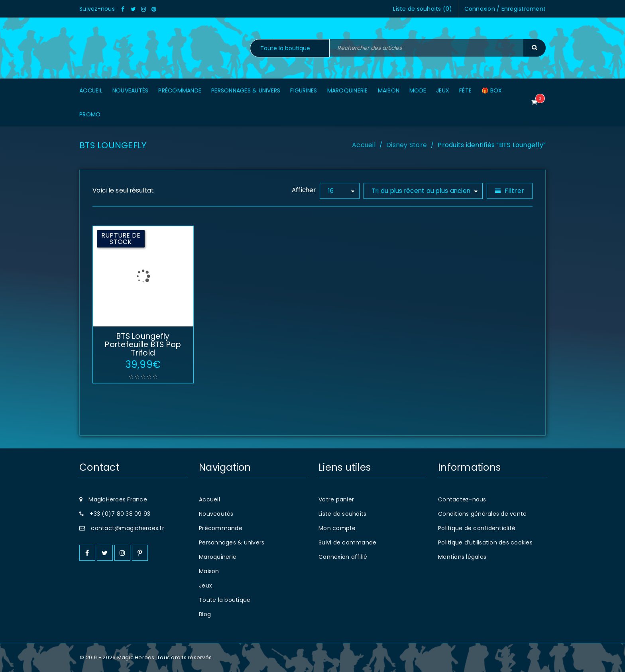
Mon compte (337, 528)
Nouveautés (216, 514)
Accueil (364, 145)
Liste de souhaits (342, 514)
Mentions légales (462, 557)
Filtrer (514, 191)
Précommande (221, 528)
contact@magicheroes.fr (128, 528)
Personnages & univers (232, 542)
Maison (209, 571)
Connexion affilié (343, 557)
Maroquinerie (218, 557)
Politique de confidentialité (477, 528)
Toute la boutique (225, 600)
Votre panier (336, 499)
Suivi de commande (347, 542)
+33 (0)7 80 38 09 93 (120, 514)
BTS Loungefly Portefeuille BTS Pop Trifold (143, 345)
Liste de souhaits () (423, 9)
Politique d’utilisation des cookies (485, 542)
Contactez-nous (462, 499)
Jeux (205, 586)
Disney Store (407, 145)
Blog (205, 614)
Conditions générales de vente (482, 514)
